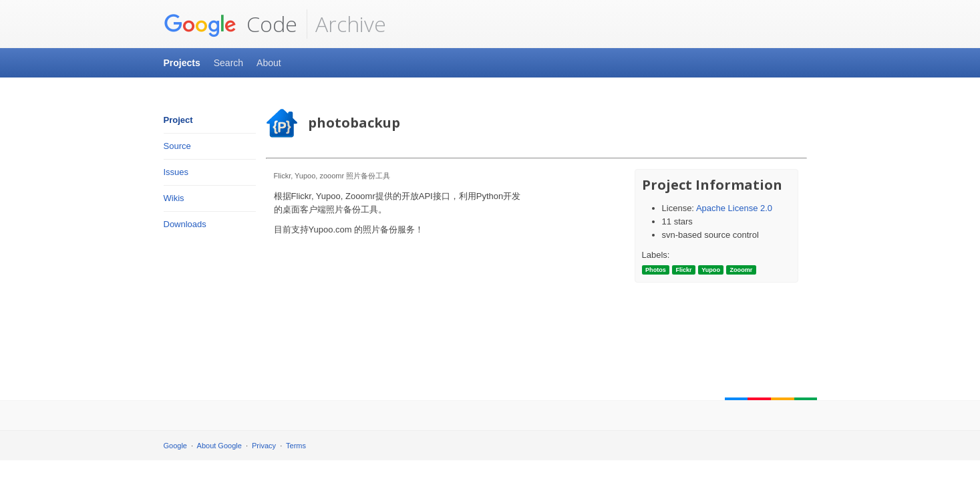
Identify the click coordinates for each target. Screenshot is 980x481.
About (269, 63)
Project (178, 120)
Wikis (174, 198)
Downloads (185, 224)
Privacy (264, 446)
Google (175, 446)
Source (177, 146)
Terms (296, 446)
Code (230, 24)
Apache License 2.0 (734, 208)
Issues (176, 172)
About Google (219, 446)
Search (228, 63)
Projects (182, 63)
